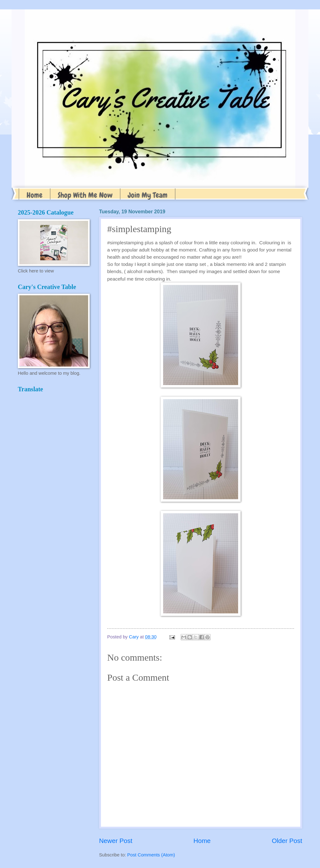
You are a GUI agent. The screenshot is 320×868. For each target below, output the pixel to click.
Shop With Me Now (85, 195)
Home (35, 195)
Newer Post (116, 841)
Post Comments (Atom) (151, 855)
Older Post (287, 841)
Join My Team (148, 195)
